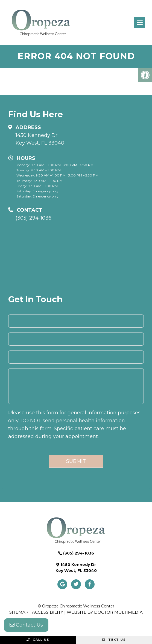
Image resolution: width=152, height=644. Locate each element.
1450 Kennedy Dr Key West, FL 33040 (40, 139)
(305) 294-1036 (33, 218)
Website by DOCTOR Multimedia (105, 612)
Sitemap (19, 612)
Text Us (114, 640)
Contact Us (26, 625)
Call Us (38, 640)
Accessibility (48, 612)
